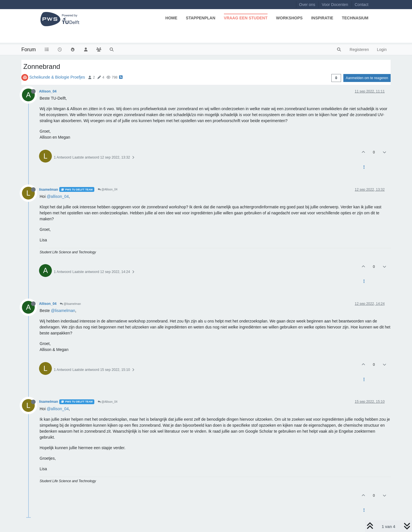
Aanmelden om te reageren (367, 78)
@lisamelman (70, 304)
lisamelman (49, 190)
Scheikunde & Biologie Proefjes (57, 77)
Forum (29, 50)
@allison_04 (58, 196)
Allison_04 (48, 91)
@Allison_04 (108, 189)
